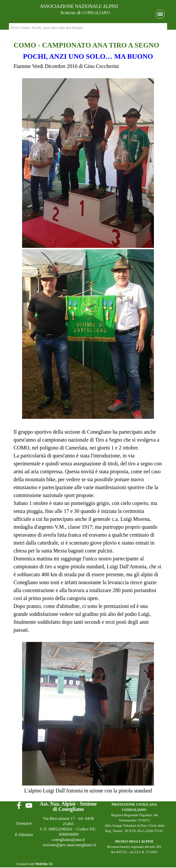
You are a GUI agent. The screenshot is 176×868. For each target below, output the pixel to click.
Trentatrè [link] (24, 823)
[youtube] (29, 805)
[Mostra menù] (160, 14)
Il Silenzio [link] (24, 835)
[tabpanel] (88, 417)
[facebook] (19, 805)
